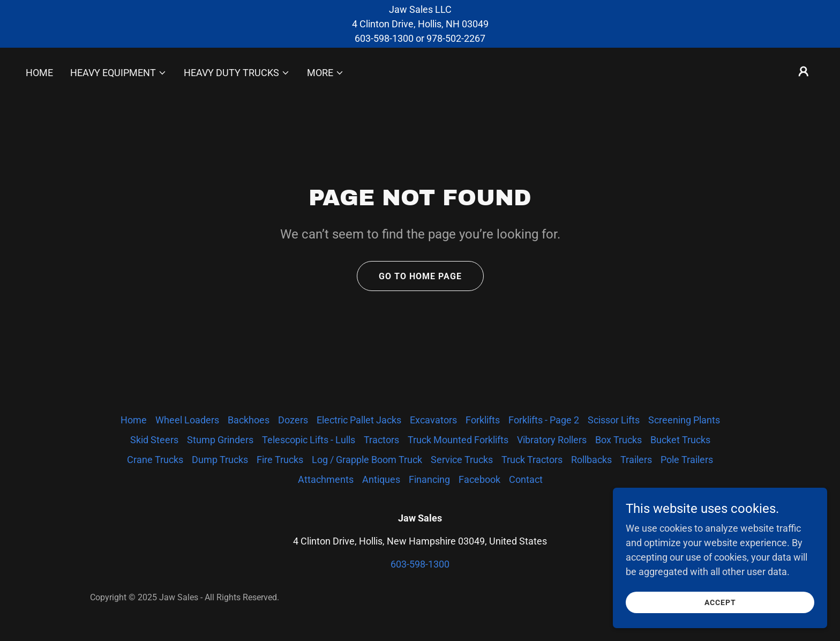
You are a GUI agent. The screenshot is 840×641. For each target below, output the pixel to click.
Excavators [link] (433, 420)
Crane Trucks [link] (155, 460)
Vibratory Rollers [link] (552, 440)
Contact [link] (526, 479)
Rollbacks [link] (591, 460)
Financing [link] (429, 479)
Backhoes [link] (249, 420)
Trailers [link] (636, 460)
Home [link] (39, 73)
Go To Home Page (420, 276)
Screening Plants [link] (684, 420)
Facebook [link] (479, 479)
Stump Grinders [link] (220, 440)
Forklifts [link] (483, 420)
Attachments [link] (326, 479)
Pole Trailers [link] (687, 460)
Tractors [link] (381, 440)
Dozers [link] (293, 420)
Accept (720, 624)
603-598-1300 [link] (420, 564)
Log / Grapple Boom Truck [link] (367, 460)
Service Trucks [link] (462, 460)
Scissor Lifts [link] (614, 420)
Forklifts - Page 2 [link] (544, 420)
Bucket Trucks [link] (680, 440)
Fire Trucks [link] (280, 460)
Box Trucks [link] (618, 440)
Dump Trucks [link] (220, 460)
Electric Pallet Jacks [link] (359, 420)
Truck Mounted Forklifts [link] (458, 440)
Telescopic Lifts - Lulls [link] (309, 440)
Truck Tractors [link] (532, 460)
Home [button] (134, 420)
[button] (118, 73)
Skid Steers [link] (154, 440)
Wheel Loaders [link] (187, 420)
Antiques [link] (381, 479)
